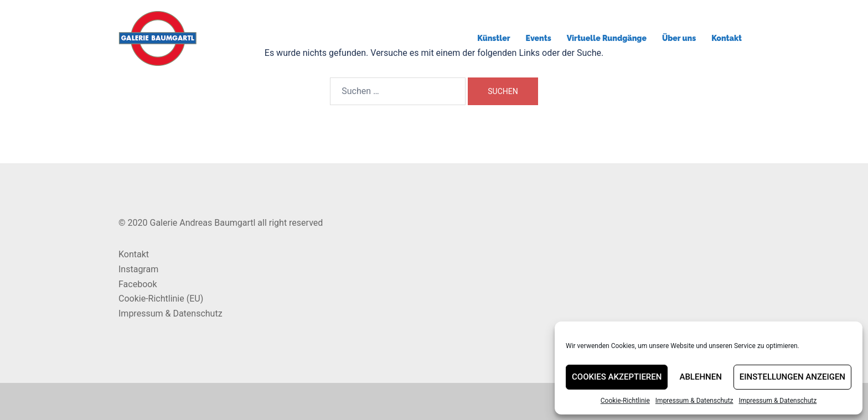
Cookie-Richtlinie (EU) (161, 299)
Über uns (679, 38)
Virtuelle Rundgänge (607, 38)
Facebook (138, 284)
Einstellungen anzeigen (792, 377)
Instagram (138, 269)
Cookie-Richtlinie (625, 401)
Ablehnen (700, 377)
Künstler (494, 38)
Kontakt (727, 38)
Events (539, 38)
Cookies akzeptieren (617, 377)
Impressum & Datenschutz (694, 401)
